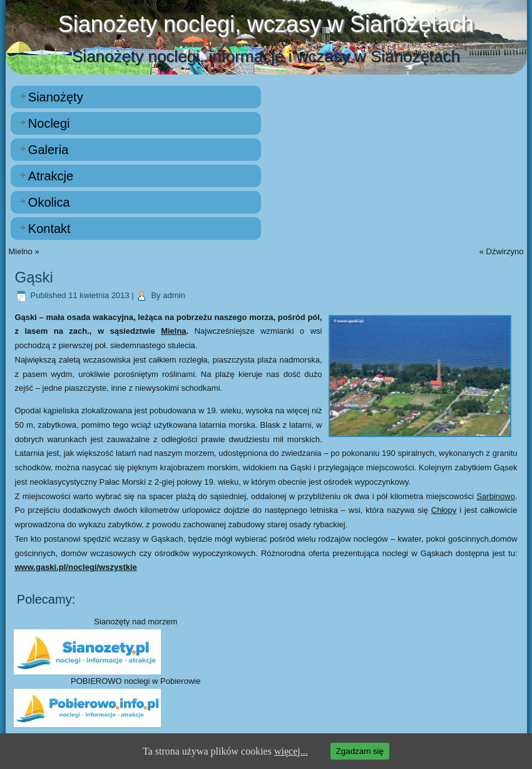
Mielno (21, 251)
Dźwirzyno (505, 251)
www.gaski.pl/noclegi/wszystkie (76, 567)
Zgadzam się (360, 751)
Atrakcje (51, 176)
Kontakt (49, 229)
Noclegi (49, 123)
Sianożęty (56, 97)
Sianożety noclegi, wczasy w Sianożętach (266, 24)
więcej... (291, 751)
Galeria (48, 150)
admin (174, 295)
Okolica (49, 202)
